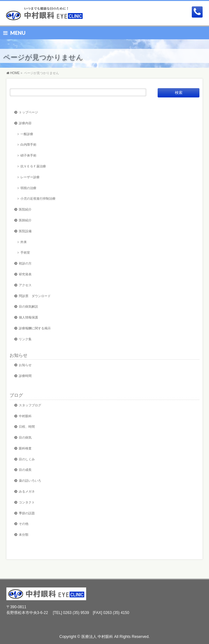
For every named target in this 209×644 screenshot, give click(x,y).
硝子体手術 (28, 155)
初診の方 (25, 263)
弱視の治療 (28, 188)
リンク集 (25, 339)
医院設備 (25, 231)
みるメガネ (27, 491)
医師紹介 (25, 220)
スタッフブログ (30, 405)
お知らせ (19, 355)
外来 (24, 242)
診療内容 (25, 123)
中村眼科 (25, 416)
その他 (24, 524)
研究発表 (25, 274)
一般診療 (27, 134)
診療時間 (25, 376)
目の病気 (25, 437)
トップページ (28, 112)
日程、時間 (27, 427)
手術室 (25, 253)
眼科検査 (25, 448)
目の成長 (25, 470)
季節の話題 (27, 513)
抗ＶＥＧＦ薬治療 (33, 166)
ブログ (16, 395)
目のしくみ (27, 459)
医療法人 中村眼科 (97, 637)
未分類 (24, 535)
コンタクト (27, 502)
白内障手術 (28, 145)
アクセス (25, 285)
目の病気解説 (28, 307)
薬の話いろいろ (30, 481)
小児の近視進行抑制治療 (38, 199)
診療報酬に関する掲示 (35, 328)
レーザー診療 (30, 177)
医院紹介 (25, 209)
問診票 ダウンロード (35, 296)
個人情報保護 (28, 317)
